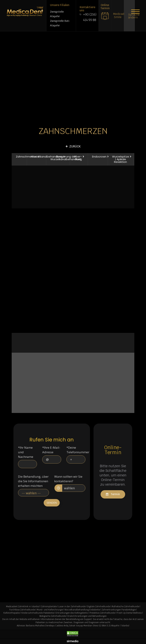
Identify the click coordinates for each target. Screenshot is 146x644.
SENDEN (52, 503)
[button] (135, 11)
